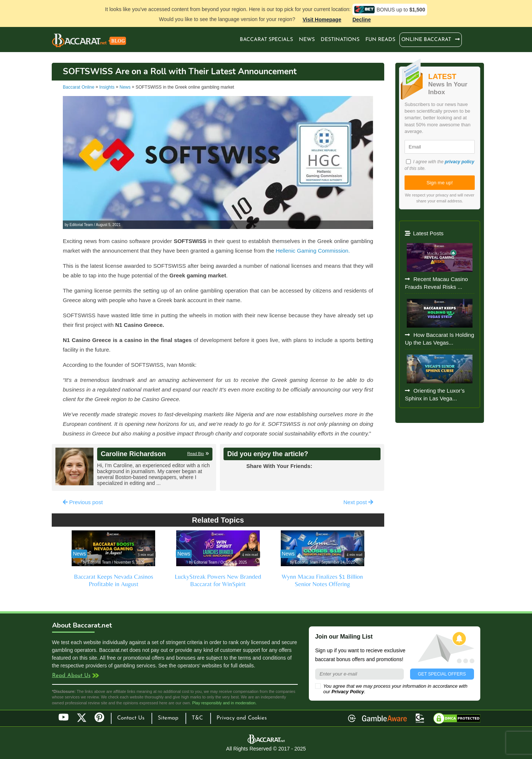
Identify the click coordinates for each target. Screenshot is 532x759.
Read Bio (196, 454)
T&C (197, 718)
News (307, 40)
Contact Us (131, 718)
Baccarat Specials (266, 40)
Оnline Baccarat (427, 40)
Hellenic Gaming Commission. (313, 251)
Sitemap (168, 718)
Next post (358, 502)
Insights (107, 87)
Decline (362, 20)
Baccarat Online (79, 87)
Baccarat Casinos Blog (89, 41)
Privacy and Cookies (242, 718)
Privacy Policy (348, 692)
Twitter (82, 718)
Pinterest (102, 721)
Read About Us (71, 676)
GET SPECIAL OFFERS (442, 674)
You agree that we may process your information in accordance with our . (391, 689)
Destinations (340, 40)
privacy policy (460, 162)
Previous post (83, 502)
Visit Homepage (322, 20)
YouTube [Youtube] (64, 718)
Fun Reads (380, 40)
